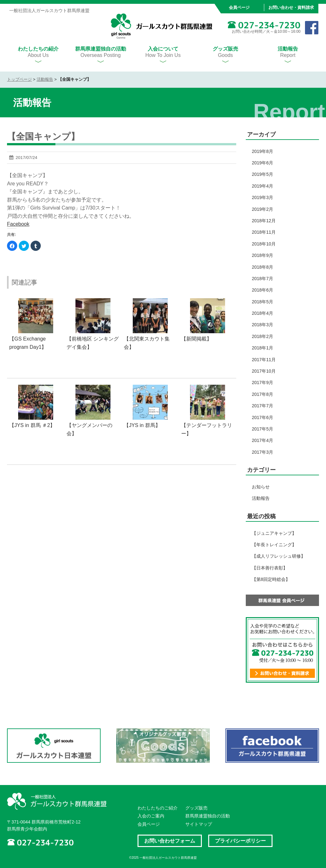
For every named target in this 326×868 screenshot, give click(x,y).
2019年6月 (262, 163)
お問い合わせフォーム (170, 841)
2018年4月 (262, 313)
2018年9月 (262, 255)
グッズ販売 (196, 808)
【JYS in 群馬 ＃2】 (32, 425)
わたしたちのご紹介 (158, 808)
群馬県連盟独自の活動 (208, 816)
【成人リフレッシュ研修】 (279, 556)
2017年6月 (262, 417)
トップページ (19, 79)
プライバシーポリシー (240, 841)
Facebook (18, 224)
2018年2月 (262, 336)
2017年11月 (264, 360)
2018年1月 (262, 348)
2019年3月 (262, 197)
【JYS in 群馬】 (142, 425)
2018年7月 (262, 279)
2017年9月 (262, 382)
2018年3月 (262, 325)
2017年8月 (262, 394)
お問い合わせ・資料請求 (291, 7)
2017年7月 (262, 406)
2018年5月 (262, 302)
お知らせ (261, 487)
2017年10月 (264, 371)
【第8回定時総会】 (271, 579)
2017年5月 (262, 429)
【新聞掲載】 (196, 339)
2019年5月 (262, 174)
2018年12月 (264, 221)
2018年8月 (262, 267)
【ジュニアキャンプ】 (274, 533)
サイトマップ (199, 824)
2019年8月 (262, 151)
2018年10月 (264, 244)
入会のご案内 (151, 816)
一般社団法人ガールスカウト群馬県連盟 (162, 26)
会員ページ (239, 7)
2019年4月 (262, 186)
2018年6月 (262, 290)
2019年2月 (262, 209)
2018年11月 (264, 232)
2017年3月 (262, 452)
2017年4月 (262, 440)
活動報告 (45, 79)
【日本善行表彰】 (270, 568)
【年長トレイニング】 (274, 545)
